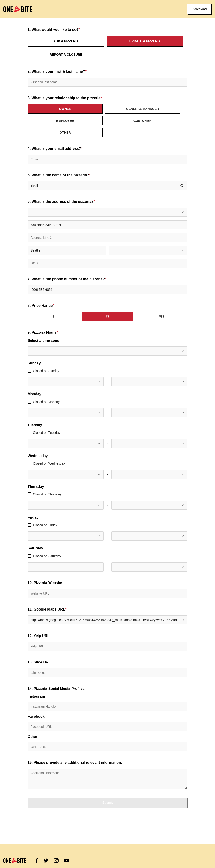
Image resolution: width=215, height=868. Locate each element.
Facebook (36, 717)
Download (199, 9)
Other (32, 737)
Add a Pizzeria (66, 41)
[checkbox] (29, 371)
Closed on (46, 371)
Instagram (36, 696)
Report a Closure (66, 55)
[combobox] (107, 212)
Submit (107, 803)
